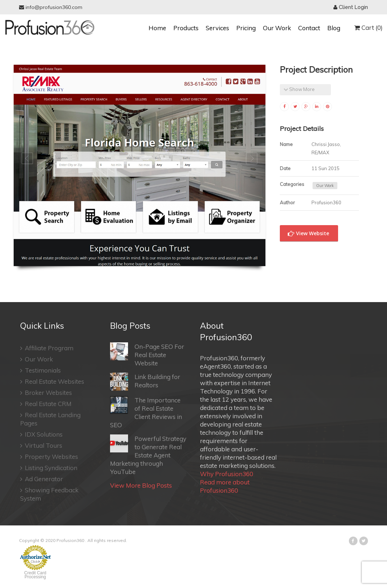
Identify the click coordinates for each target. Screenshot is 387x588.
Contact (309, 28)
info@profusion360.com (51, 7)
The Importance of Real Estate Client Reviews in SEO (146, 412)
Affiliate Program (47, 348)
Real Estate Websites (52, 381)
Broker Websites (46, 393)
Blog (334, 28)
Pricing (246, 28)
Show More (299, 89)
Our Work (277, 28)
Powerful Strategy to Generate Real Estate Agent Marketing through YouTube (148, 455)
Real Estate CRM (46, 404)
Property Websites (49, 457)
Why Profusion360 (227, 474)
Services (217, 28)
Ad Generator (42, 479)
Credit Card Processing (35, 575)
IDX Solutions (41, 434)
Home (157, 28)
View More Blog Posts (141, 485)
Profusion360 (70, 540)
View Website (308, 233)
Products (186, 28)
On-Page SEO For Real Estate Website (147, 355)
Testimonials (40, 370)
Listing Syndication (49, 468)
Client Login (351, 7)
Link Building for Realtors (145, 382)
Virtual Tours (41, 445)
